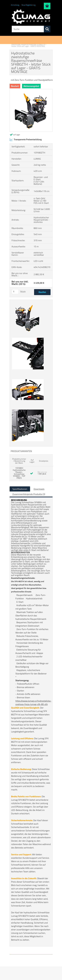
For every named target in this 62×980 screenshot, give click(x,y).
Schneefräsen (27, 42)
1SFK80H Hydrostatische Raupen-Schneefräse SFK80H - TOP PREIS (19, 473)
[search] (47, 29)
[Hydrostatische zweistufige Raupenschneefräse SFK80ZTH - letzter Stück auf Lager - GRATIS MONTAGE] (31, 90)
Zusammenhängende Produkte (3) (29, 494)
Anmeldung (15, 5)
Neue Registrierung (28, 5)
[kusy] (15, 292)
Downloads (39, 489)
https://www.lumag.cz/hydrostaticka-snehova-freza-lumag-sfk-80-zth (34, 703)
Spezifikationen (20, 489)
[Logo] (31, 17)
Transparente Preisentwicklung (26, 140)
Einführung (16, 42)
